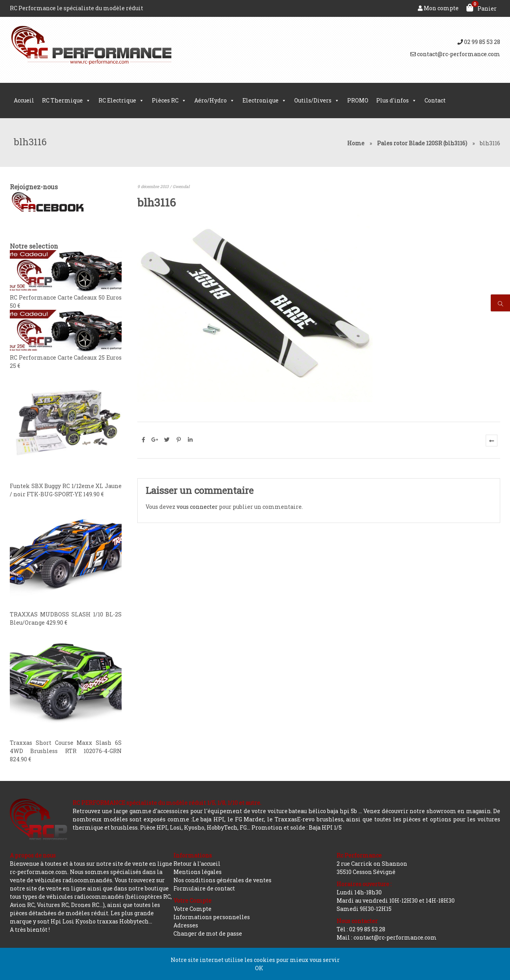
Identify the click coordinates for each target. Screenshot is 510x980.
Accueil (24, 100)
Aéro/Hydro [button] (214, 101)
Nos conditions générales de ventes (222, 880)
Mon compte (438, 8)
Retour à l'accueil (197, 864)
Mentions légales (198, 872)
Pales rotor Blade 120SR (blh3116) (422, 143)
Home (356, 143)
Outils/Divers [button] (317, 101)
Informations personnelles (212, 917)
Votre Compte (192, 909)
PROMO (358, 100)
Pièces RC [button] (169, 101)
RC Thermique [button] (66, 101)
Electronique (264, 101)
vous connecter (197, 507)
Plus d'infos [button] (396, 101)
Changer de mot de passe (208, 933)
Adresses (186, 925)
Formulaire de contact (204, 888)
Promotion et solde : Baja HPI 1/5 (297, 827)
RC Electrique (121, 101)
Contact (435, 100)
